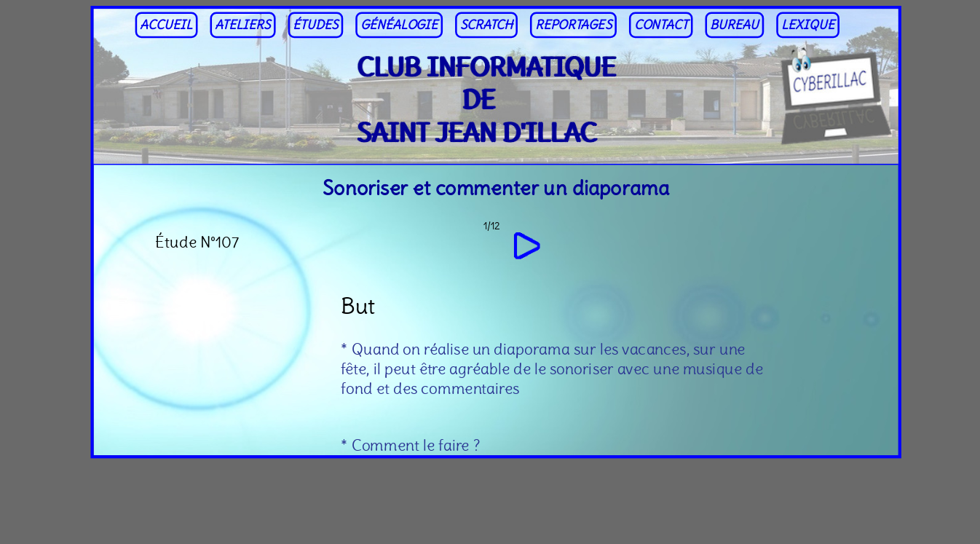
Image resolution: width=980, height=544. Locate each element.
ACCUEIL (166, 25)
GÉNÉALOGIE (399, 25)
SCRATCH (486, 25)
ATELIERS (243, 25)
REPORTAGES (573, 25)
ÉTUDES (315, 25)
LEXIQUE (808, 25)
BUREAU (734, 25)
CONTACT (661, 25)
